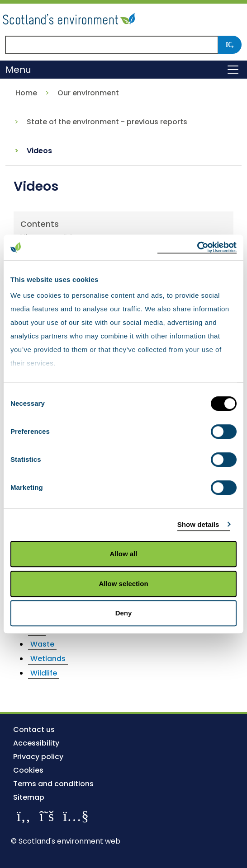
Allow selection (123, 584)
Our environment (88, 93)
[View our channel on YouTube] (76, 816)
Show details (198, 524)
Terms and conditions (53, 784)
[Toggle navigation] (233, 70)
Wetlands (48, 659)
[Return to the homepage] (70, 17)
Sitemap (29, 797)
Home (26, 93)
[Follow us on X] (47, 816)
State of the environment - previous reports (107, 122)
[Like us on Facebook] (24, 816)
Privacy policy (38, 757)
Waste (42, 644)
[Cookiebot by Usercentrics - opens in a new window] (197, 248)
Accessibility (36, 743)
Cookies (28, 770)
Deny (124, 613)
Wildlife (44, 673)
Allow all (124, 554)
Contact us (34, 730)
